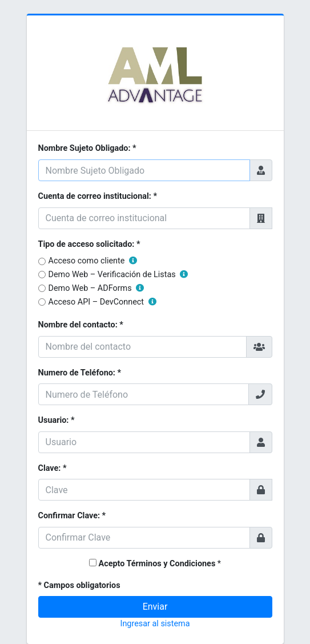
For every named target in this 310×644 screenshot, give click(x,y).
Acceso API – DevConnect (102, 302)
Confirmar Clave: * (72, 516)
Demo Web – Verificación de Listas (118, 275)
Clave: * (53, 468)
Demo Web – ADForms (96, 288)
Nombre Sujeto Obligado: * (87, 148)
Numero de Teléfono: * (80, 373)
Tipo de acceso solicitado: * (89, 244)
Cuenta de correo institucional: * (98, 196)
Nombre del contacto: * (81, 325)
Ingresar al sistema (155, 624)
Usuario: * (57, 420)
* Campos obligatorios (79, 585)
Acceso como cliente (93, 261)
